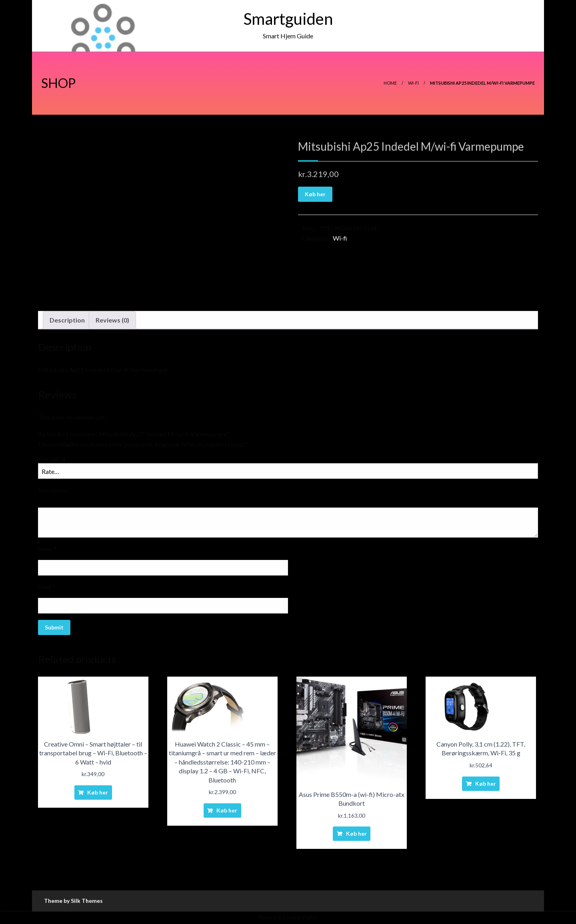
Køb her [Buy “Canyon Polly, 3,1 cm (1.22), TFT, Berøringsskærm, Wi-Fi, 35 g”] (486, 784)
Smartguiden (288, 19)
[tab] (67, 320)
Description (67, 320)
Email (46, 587)
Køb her (315, 194)
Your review (55, 490)
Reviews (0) (112, 320)
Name (47, 549)
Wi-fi (413, 83)
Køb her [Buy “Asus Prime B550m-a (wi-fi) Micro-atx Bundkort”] (356, 833)
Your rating (54, 458)
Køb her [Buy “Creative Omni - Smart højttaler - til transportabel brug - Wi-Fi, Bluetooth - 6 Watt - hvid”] (98, 792)
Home (390, 83)
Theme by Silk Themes (73, 901)
